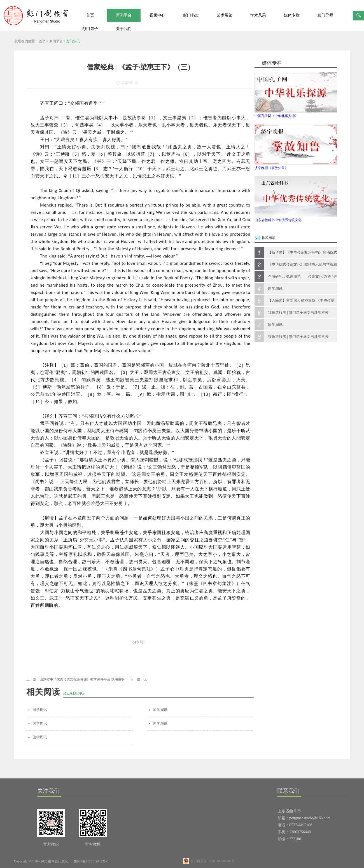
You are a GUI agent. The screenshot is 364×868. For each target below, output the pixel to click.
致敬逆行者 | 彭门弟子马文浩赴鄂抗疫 (298, 313)
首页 (90, 15)
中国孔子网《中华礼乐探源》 (276, 116)
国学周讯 (40, 710)
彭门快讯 (73, 41)
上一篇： (75, 679)
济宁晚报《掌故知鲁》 (271, 168)
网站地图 (122, 861)
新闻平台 (56, 41)
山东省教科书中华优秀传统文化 (278, 220)
